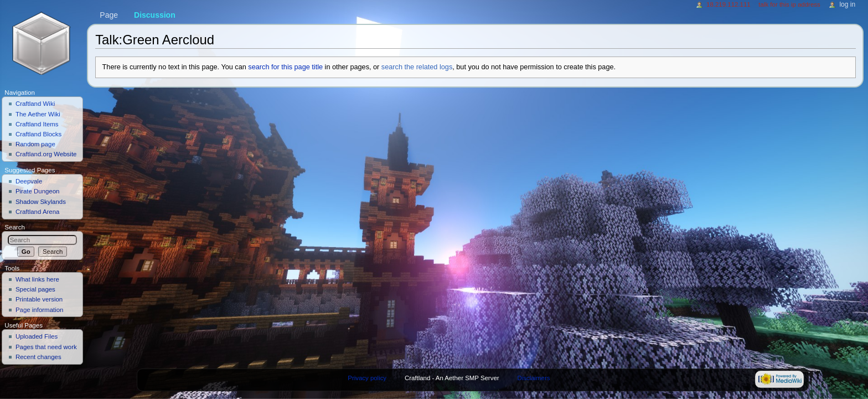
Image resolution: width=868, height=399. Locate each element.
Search (15, 227)
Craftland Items (37, 124)
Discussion (155, 15)
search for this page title (285, 67)
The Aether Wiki (38, 114)
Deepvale (29, 181)
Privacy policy (367, 378)
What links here (37, 279)
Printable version (39, 299)
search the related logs (417, 67)
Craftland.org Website (46, 154)
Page (109, 15)
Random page (35, 144)
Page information (40, 310)
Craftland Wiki (35, 104)
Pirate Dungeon (38, 191)
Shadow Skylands (41, 202)
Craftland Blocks (38, 134)
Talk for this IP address (789, 4)
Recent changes (38, 357)
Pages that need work (46, 347)
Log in (847, 4)
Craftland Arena (38, 212)
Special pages (35, 289)
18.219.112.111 (728, 4)
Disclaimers (533, 378)
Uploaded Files (37, 336)
